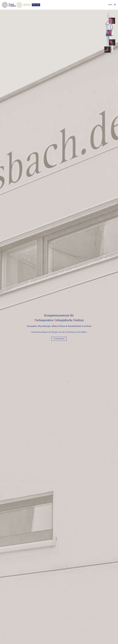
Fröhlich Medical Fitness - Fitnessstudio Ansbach (29, 5)
